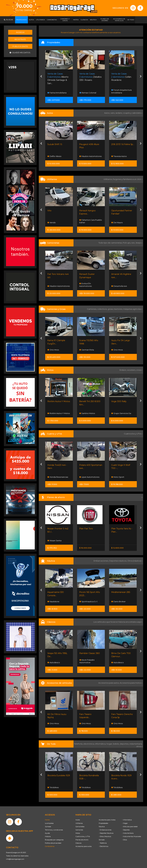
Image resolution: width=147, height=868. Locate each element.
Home (47, 820)
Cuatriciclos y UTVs (83, 836)
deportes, (125, 744)
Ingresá (20, 32)
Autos (78, 820)
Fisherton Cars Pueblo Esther (91, 221)
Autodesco (54, 662)
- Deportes (126, 830)
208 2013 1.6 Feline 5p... (123, 144)
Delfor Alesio (54, 156)
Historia (48, 836)
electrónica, (89, 744)
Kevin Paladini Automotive (87, 661)
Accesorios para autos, (109, 683)
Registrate (20, 39)
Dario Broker (118, 601)
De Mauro (117, 222)
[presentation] (41, 77)
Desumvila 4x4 (119, 286)
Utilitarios (79, 823)
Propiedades (103, 823)
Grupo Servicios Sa (121, 413)
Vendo (52, 222)
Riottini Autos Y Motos (59, 401)
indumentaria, (136, 744)
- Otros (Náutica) (105, 836)
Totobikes (53, 787)
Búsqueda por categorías (54, 840)
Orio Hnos (53, 350)
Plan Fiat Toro (86, 529)
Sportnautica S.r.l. (89, 601)
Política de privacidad (53, 843)
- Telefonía (103, 843)
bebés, (116, 744)
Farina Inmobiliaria (57, 93)
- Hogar (125, 823)
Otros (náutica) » (135, 561)
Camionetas (80, 827)
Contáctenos (50, 846)
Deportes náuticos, (118, 561)
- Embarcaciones (105, 830)
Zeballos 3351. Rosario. (90, 77)
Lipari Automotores (89, 477)
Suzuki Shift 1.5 (55, 144)
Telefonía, (79, 744)
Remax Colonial (88, 93)
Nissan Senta (54, 541)
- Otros (124, 840)
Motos (78, 833)
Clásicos (78, 843)
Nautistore (53, 601)
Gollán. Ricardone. (121, 77)
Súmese (48, 827)
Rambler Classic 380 (90, 653)
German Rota (87, 350)
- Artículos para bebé (130, 827)
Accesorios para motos (130, 683)
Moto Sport (118, 477)
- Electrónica (104, 846)
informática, (101, 744)
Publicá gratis (20, 46)
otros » (139, 746)
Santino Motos (87, 413)
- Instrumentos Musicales (131, 836)
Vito (49, 211)
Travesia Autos (119, 156)
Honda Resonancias (58, 477)
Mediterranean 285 (121, 592)
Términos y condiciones (54, 830)
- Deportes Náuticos (106, 833)
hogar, (110, 744)
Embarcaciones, (101, 561)
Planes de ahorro (82, 840)
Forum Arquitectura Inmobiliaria (121, 91)
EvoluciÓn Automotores (85, 285)
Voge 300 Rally (119, 401)
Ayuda (47, 833)
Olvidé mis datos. (20, 53)
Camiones (79, 830)
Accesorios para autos (84, 846)
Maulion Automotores (90, 156)
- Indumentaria (128, 833)
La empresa (49, 823)
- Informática (127, 820)
